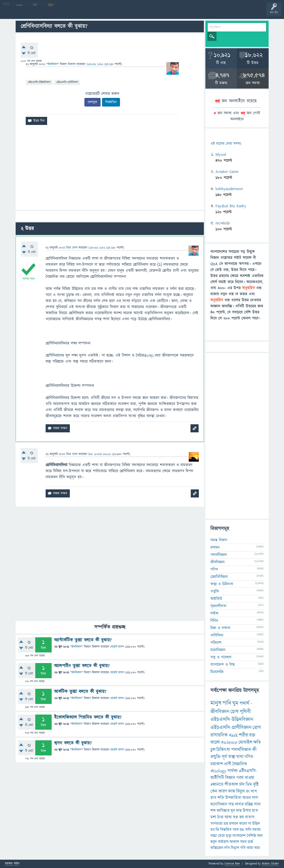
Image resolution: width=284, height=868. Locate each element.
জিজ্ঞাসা (72, 64)
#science (229, 742)
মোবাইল (245, 742)
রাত (213, 798)
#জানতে (217, 785)
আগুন (247, 798)
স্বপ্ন (235, 817)
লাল (255, 798)
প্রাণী (228, 764)
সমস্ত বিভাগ (219, 540)
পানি (227, 703)
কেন (214, 791)
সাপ (254, 792)
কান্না (250, 848)
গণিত (214, 569)
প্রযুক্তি (215, 591)
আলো (215, 742)
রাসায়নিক (219, 735)
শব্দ (213, 811)
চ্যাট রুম (157, 13)
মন (213, 830)
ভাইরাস (223, 842)
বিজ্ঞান (230, 778)
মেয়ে (221, 836)
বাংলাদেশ (239, 836)
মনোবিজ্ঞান (218, 650)
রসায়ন (234, 824)
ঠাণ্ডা (220, 817)
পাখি (248, 830)
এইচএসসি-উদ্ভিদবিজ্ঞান (39, 82)
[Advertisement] (110, 169)
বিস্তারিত (226, 830)
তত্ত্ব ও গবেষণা (221, 657)
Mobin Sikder (270, 864)
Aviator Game (227, 172)
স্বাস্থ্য (232, 757)
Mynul (221, 154)
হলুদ (214, 842)
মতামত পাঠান (12, 864)
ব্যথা (260, 836)
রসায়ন (215, 547)
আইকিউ (216, 599)
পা (250, 824)
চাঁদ (242, 785)
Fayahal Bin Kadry (231, 206)
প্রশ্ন (35, 13)
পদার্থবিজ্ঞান (219, 555)
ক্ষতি (257, 742)
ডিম (249, 785)
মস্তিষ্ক (249, 804)
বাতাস (250, 817)
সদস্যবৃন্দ (98, 13)
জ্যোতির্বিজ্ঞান (219, 577)
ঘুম (235, 703)
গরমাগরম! (51, 13)
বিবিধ (214, 621)
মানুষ (216, 703)
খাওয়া (249, 778)
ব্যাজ (188, 13)
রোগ (257, 728)
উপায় (247, 811)
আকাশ (234, 842)
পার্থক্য (232, 771)
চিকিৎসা (223, 750)
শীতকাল (231, 785)
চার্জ (250, 842)
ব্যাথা (228, 817)
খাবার (239, 804)
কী (254, 750)
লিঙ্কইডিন (111, 102)
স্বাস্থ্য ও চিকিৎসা (222, 584)
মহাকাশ (217, 764)
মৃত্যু (229, 836)
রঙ (242, 830)
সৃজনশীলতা (218, 606)
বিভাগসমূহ (82, 13)
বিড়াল (235, 848)
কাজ (232, 791)
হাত (255, 811)
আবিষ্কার (223, 811)
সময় (243, 842)
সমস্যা (256, 830)
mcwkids (223, 223)
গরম (240, 778)
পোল (172, 13)
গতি (243, 848)
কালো (243, 824)
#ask (233, 735)
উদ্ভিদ (256, 824)
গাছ (231, 804)
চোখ (234, 712)
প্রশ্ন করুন (113, 13)
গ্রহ (226, 824)
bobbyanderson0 (229, 189)
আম (257, 848)
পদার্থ (244, 703)
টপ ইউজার (203, 13)
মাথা (240, 757)
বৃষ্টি (256, 785)
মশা (213, 817)
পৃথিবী (245, 712)
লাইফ (214, 613)
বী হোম (20, 13)
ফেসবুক (92, 102)
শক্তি (221, 798)
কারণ (223, 791)
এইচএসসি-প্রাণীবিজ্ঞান (67, 82)
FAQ (129, 13)
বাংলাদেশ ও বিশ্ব (223, 665)
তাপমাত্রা (216, 824)
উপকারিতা (233, 798)
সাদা (257, 804)
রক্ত (252, 735)
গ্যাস (236, 830)
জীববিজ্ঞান (53, 64)
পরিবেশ (216, 643)
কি (217, 830)
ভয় (242, 817)
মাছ (239, 811)
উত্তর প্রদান (72, 248)
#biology (218, 771)
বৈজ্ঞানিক (240, 764)
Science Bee (232, 864)
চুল (213, 750)
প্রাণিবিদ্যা (217, 635)
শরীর (243, 735)
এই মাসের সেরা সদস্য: (226, 144)
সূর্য (224, 757)
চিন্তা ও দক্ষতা (220, 628)
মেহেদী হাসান (117, 647)
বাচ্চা (214, 836)
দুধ (233, 811)
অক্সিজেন (217, 848)
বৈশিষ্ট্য (251, 836)
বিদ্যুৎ (241, 791)
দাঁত (227, 848)
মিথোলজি (217, 672)
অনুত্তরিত (66, 13)
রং (248, 792)
